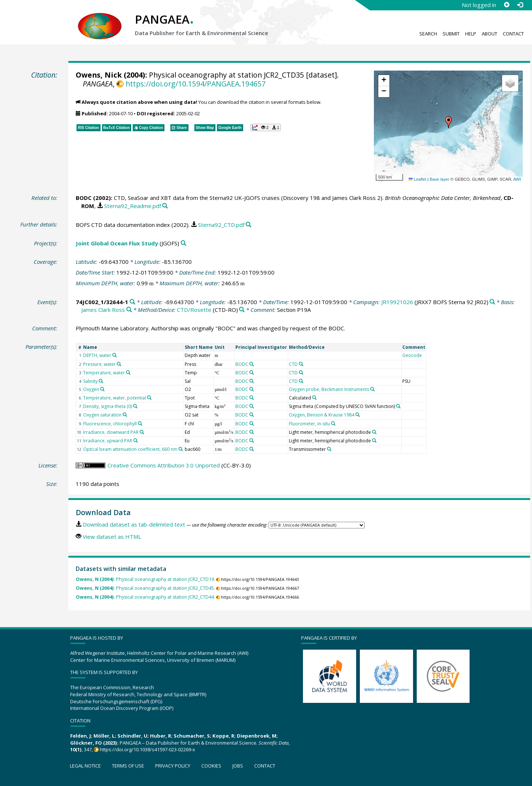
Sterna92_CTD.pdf (221, 225)
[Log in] (520, 5)
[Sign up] (507, 5)
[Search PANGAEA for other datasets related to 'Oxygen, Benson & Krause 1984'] (358, 415)
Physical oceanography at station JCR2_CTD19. (145, 579)
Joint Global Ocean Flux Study (117, 243)
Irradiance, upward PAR (108, 441)
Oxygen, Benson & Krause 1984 (322, 415)
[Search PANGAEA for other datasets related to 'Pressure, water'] (119, 364)
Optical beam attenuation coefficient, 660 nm (130, 449)
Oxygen (91, 389)
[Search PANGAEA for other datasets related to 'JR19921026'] (492, 302)
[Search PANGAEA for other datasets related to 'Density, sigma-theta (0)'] (135, 406)
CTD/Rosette (194, 310)
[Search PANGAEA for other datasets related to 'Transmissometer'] (329, 449)
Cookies (211, 766)
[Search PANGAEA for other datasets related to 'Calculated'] (314, 398)
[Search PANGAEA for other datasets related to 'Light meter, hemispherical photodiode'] (374, 432)
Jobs (238, 766)
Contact (513, 34)
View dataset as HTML (112, 537)
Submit (451, 34)
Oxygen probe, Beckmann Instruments (329, 389)
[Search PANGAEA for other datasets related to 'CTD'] (301, 364)
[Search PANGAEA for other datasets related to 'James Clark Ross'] (129, 310)
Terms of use (128, 766)
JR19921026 (397, 302)
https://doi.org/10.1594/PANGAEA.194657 (196, 84)
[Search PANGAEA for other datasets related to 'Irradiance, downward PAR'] (142, 432)
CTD (293, 364)
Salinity (90, 381)
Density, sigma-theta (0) (108, 406)
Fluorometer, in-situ (309, 424)
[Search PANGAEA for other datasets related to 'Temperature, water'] (128, 372)
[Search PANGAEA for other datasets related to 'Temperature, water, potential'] (149, 398)
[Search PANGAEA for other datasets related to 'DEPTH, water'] (115, 355)
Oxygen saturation (102, 415)
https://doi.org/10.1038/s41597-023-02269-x (147, 749)
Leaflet (417, 179)
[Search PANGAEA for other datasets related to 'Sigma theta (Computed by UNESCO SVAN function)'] (398, 406)
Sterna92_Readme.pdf (133, 206)
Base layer (439, 179)
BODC (84, 198)
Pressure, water (99, 364)
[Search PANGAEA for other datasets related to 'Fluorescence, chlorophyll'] (140, 423)
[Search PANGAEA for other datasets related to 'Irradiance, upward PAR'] (136, 440)
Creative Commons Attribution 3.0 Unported (164, 465)
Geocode (412, 355)
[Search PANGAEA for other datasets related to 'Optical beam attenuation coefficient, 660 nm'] (181, 449)
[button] (449, 122)
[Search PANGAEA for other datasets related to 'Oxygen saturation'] (125, 415)
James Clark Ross (103, 310)
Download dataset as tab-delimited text (134, 524)
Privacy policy (173, 766)
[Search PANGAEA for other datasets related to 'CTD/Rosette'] (242, 310)
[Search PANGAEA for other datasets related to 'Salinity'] (101, 381)
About (490, 34)
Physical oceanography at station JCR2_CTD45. (145, 588)
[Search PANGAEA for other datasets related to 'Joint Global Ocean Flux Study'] (183, 243)
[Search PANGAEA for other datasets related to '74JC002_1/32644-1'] (132, 302)
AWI (517, 179)
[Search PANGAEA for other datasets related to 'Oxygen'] (102, 389)
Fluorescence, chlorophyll (110, 424)
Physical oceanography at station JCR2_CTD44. (145, 597)
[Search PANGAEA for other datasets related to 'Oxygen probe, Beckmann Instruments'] (372, 389)
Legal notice (85, 766)
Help (471, 34)
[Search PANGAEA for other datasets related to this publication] (165, 206)
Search (428, 34)
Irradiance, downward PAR (111, 432)
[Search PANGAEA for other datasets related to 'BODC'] (252, 364)
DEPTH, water (97, 355)
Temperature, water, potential (115, 398)
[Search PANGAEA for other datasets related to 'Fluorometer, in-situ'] (333, 423)
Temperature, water (104, 373)
